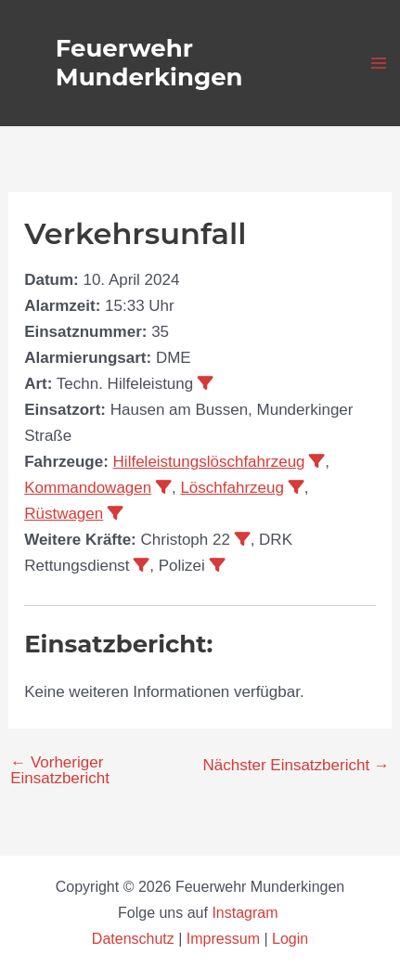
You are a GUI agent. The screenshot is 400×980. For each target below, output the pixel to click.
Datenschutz (135, 939)
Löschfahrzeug (232, 488)
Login (290, 939)
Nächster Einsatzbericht (297, 765)
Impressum (223, 939)
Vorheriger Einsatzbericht (60, 770)
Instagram (247, 913)
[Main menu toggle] (380, 63)
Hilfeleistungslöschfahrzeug (209, 462)
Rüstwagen (64, 514)
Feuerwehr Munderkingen (149, 63)
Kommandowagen (88, 488)
